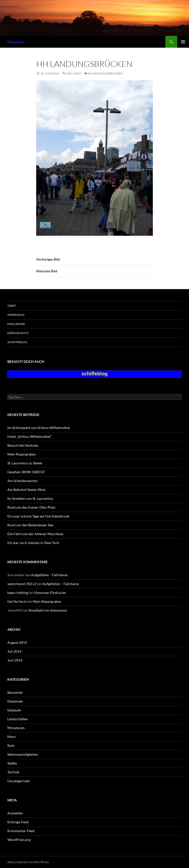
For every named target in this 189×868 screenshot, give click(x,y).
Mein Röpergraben (22, 454)
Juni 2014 (15, 660)
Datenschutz (18, 333)
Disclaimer (16, 324)
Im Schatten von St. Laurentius (30, 498)
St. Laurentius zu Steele (25, 463)
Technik (13, 772)
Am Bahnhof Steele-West (26, 490)
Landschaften (18, 719)
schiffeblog (17, 342)
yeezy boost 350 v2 (22, 584)
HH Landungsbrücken (105, 73)
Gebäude (14, 710)
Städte (12, 763)
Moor (12, 737)
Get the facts (17, 601)
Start (12, 306)
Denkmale (15, 701)
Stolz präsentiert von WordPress (28, 862)
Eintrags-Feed (18, 822)
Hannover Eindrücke (50, 593)
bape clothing (18, 593)
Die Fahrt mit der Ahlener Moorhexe (35, 534)
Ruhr (11, 745)
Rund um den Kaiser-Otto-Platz (31, 507)
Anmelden (15, 813)
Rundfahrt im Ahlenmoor (48, 610)
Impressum (16, 315)
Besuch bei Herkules (23, 445)
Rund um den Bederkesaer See (30, 525)
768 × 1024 (74, 73)
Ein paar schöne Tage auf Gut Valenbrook (38, 516)
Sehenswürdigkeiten (23, 754)
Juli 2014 (14, 651)
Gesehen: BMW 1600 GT (26, 472)
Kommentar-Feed (21, 831)
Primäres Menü (183, 42)
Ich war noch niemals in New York (33, 543)
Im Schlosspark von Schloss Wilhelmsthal (39, 428)
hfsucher (16, 42)
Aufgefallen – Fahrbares (49, 575)
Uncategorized (18, 781)
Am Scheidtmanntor (23, 481)
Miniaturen (16, 728)
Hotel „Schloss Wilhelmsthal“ (30, 436)
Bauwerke (15, 692)
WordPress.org (19, 840)
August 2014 (17, 642)
